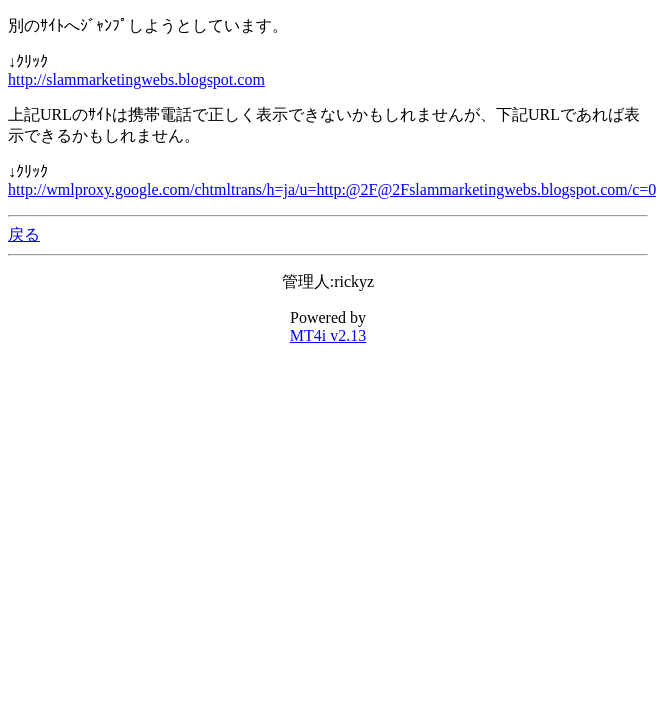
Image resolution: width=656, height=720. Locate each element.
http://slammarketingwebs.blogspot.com (136, 79)
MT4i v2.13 (328, 335)
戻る (24, 234)
